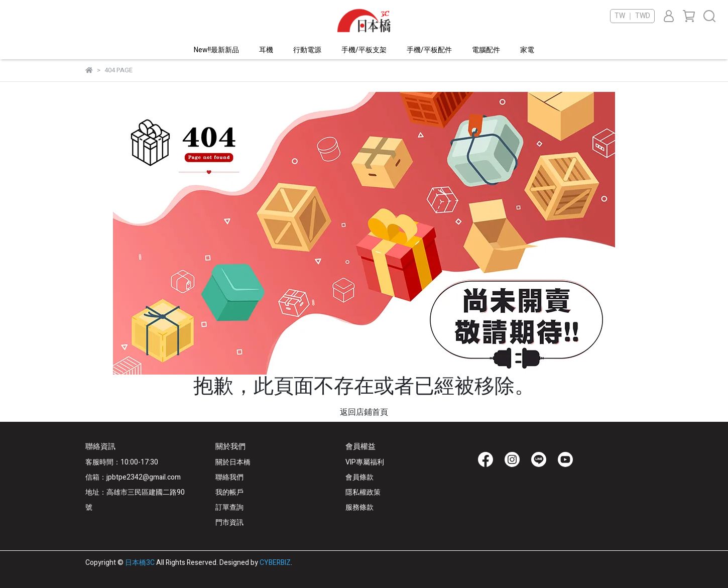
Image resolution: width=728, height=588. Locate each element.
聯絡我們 (229, 477)
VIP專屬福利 (365, 462)
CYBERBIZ (275, 563)
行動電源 (307, 50)
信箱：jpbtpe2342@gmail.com (133, 477)
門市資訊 (229, 522)
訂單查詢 (229, 507)
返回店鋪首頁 (364, 412)
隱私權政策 (363, 492)
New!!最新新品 (216, 50)
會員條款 (359, 477)
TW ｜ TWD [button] (632, 16)
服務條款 (359, 507)
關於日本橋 (233, 462)
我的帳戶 (229, 492)
